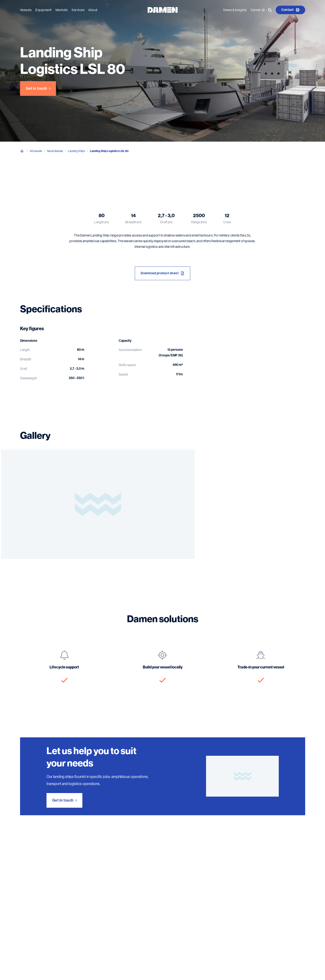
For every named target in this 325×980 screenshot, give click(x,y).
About (93, 10)
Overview (26, 175)
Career (257, 10)
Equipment (44, 10)
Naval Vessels (55, 151)
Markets (62, 10)
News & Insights (235, 10)
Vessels (26, 10)
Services (78, 10)
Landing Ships (76, 151)
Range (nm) (199, 222)
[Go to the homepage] (163, 10)
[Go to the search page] (270, 10)
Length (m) (101, 222)
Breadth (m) (133, 222)
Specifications (54, 175)
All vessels (36, 151)
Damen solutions (108, 175)
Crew (227, 222)
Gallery (80, 175)
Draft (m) (166, 222)
